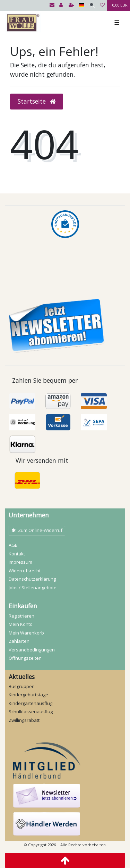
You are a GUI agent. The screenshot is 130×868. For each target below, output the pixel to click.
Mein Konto (21, 624)
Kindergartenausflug (31, 703)
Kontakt (17, 554)
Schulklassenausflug (31, 712)
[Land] (82, 5)
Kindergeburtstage (28, 695)
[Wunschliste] (102, 5)
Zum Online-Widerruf (37, 530)
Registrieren (21, 616)
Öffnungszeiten (25, 658)
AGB (13, 545)
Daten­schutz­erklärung (32, 579)
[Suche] (92, 5)
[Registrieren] (71, 5)
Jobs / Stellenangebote (33, 588)
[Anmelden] (61, 5)
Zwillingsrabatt (24, 720)
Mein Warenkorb (26, 633)
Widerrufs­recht (25, 571)
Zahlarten (19, 641)
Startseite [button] (37, 101)
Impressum (20, 562)
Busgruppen (22, 686)
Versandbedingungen (32, 650)
